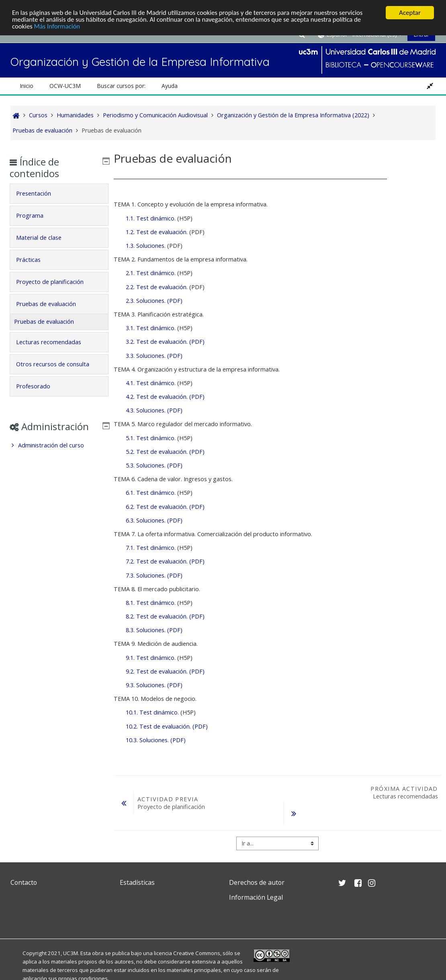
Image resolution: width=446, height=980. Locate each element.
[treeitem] (59, 457)
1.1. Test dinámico (150, 218)
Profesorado (39, 386)
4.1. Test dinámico (150, 383)
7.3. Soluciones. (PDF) (154, 575)
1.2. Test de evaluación (156, 232)
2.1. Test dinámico (150, 273)
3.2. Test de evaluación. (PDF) (165, 342)
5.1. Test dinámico (150, 438)
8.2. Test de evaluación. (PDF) (165, 616)
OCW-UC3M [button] (65, 86)
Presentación (40, 193)
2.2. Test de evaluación (156, 287)
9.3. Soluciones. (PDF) (154, 685)
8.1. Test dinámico (150, 603)
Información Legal (256, 897)
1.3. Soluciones (145, 246)
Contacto (24, 882)
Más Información (58, 27)
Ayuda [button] (170, 86)
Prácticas (34, 260)
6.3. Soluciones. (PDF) (154, 520)
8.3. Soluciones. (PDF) (154, 630)
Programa (36, 215)
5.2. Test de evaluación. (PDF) (165, 452)
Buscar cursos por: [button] (121, 86)
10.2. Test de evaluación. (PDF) (167, 726)
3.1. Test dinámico (150, 328)
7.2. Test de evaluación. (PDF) (165, 561)
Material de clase (45, 238)
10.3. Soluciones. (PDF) (156, 740)
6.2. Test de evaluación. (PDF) (165, 507)
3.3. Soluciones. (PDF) (154, 356)
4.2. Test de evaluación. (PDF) (165, 397)
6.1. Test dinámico (150, 493)
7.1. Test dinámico (150, 548)
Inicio (27, 86)
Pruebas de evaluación (52, 304)
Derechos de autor (257, 882)
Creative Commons (197, 953)
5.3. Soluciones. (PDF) (154, 465)
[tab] (59, 194)
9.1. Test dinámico (150, 658)
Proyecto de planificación (56, 282)
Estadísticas (137, 882)
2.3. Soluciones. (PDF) (154, 301)
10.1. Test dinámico (152, 712)
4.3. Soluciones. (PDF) (154, 410)
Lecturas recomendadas (55, 342)
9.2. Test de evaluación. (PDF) (165, 671)
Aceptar (410, 13)
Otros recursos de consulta (59, 364)
